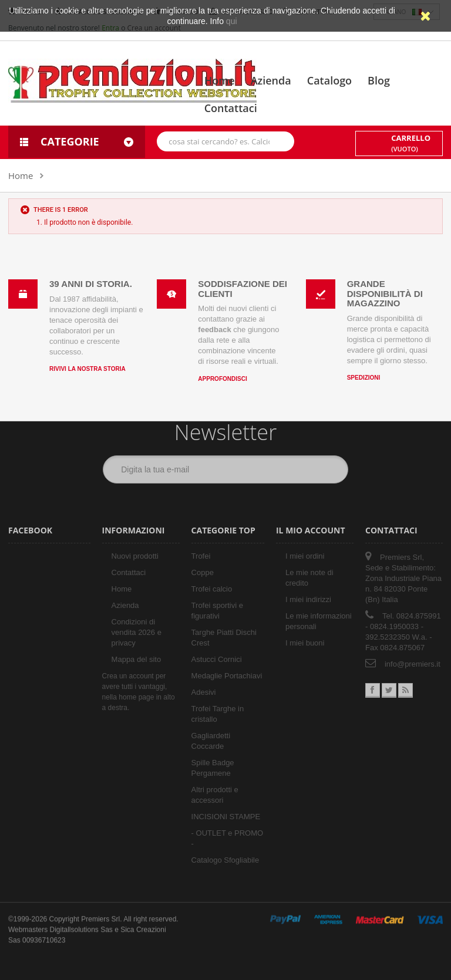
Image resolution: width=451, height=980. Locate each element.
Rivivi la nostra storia (87, 368)
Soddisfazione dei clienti (243, 288)
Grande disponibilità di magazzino (385, 292)
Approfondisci (222, 378)
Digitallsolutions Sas (81, 920)
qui (232, 21)
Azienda (271, 80)
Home (220, 80)
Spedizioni (364, 376)
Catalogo (329, 80)
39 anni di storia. (91, 283)
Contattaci (231, 108)
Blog (379, 80)
